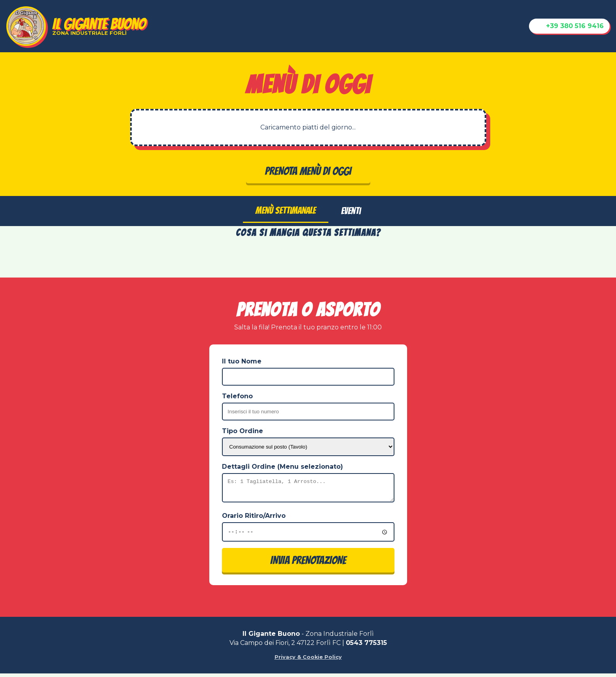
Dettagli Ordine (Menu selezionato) (282, 467)
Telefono (237, 396)
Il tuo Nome (242, 361)
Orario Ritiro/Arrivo (254, 519)
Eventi (351, 211)
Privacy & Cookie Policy (308, 661)
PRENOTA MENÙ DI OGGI (308, 171)
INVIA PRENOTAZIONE (308, 564)
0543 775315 (366, 646)
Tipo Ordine (243, 431)
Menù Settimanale (286, 210)
